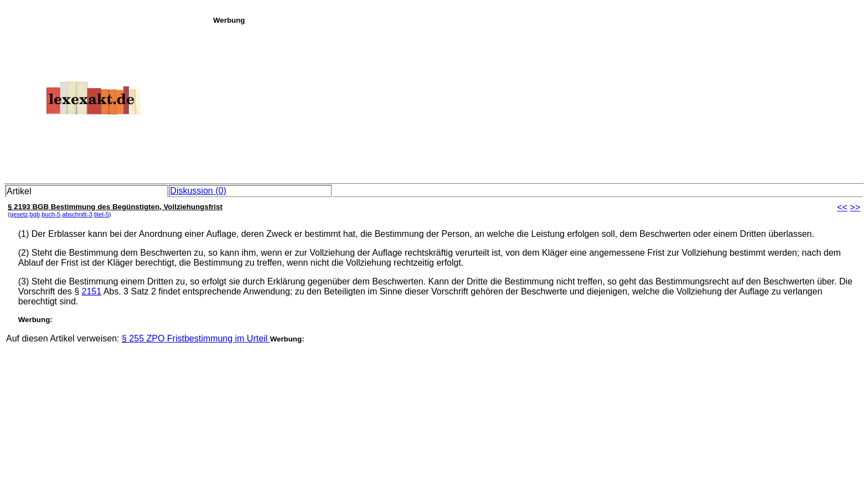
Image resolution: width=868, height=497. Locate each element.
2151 (92, 291)
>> (855, 207)
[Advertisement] (538, 102)
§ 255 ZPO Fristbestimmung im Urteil (196, 338)
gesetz (19, 214)
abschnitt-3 (77, 214)
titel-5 (102, 214)
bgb (35, 214)
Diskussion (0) (198, 191)
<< (842, 207)
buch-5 (51, 214)
